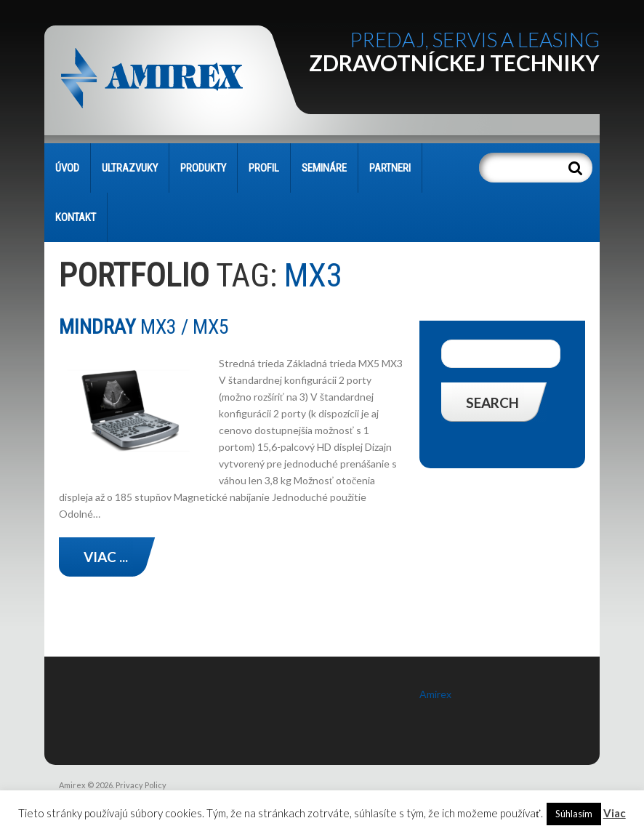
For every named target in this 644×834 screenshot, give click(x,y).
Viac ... (106, 557)
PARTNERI (390, 168)
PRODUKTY (203, 168)
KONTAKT (76, 217)
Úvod (67, 168)
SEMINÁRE (324, 168)
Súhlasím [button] (574, 814)
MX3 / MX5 (144, 327)
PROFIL (264, 168)
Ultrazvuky (130, 168)
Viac (615, 813)
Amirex (435, 694)
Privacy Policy (141, 785)
